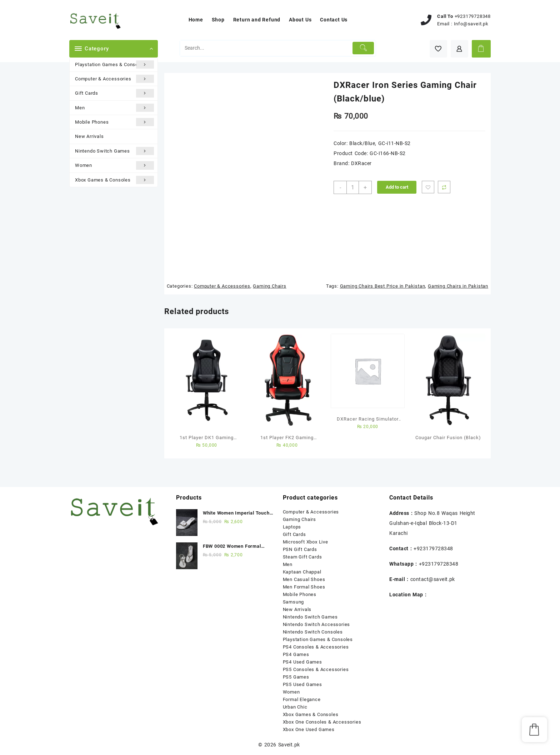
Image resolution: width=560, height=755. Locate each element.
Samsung (294, 602)
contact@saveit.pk (433, 579)
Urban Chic (295, 707)
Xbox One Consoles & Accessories (322, 722)
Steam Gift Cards (302, 557)
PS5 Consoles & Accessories (316, 669)
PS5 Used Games (302, 684)
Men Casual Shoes (304, 579)
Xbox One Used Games (309, 729)
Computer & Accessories (114, 79)
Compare (444, 187)
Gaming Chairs (269, 286)
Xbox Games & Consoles (114, 180)
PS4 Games (296, 654)
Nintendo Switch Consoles (313, 632)
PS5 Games (296, 677)
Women (114, 165)
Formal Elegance (302, 699)
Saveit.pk (289, 745)
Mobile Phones (114, 122)
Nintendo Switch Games (114, 151)
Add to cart (397, 187)
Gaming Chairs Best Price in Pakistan (383, 286)
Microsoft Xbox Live (306, 542)
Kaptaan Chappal (302, 572)
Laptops (292, 527)
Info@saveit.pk (471, 24)
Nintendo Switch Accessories (317, 624)
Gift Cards (114, 93)
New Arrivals (89, 136)
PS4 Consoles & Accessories (316, 647)
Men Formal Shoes (304, 587)
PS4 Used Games (302, 662)
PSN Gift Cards (300, 549)
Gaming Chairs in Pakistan (458, 286)
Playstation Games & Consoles (114, 64)
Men (114, 108)
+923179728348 (473, 16)
